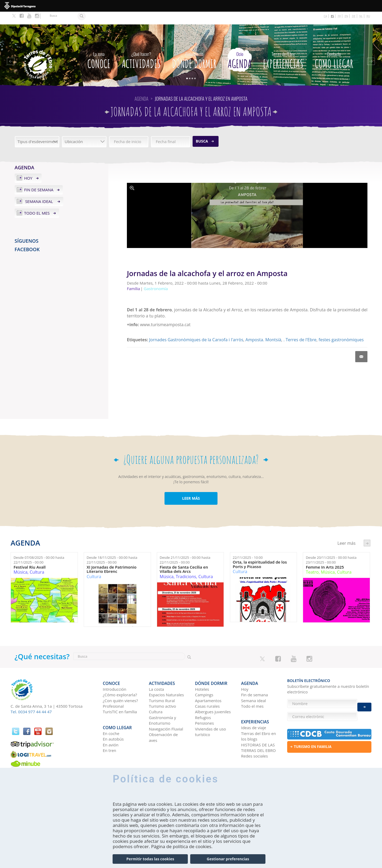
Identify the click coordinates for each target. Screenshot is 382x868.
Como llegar (334, 46)
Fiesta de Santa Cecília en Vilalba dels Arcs (184, 557)
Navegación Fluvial (166, 713)
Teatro (312, 559)
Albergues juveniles (213, 696)
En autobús (113, 720)
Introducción (115, 674)
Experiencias (283, 46)
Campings (204, 679)
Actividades (141, 46)
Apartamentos (208, 685)
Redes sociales (254, 737)
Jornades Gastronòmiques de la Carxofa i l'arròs (196, 327)
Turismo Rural (162, 685)
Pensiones (204, 707)
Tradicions (186, 564)
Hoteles (202, 674)
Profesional (113, 690)
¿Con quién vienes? (120, 685)
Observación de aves (163, 722)
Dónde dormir (194, 46)
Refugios (203, 702)
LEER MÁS (191, 486)
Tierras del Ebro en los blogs (259, 718)
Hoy (28, 165)
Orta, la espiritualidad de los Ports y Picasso (260, 552)
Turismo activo (163, 690)
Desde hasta (39, 547)
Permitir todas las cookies (150, 859)
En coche (111, 715)
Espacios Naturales (166, 679)
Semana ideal (39, 189)
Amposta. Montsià (263, 327)
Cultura (37, 559)
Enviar (364, 704)
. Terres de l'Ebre (300, 327)
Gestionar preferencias (228, 859)
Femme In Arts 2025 (325, 554)
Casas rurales (207, 690)
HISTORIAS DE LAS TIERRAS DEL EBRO (258, 729)
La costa (156, 674)
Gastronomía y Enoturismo (163, 705)
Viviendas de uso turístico (210, 716)
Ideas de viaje (254, 709)
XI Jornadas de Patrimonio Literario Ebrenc (112, 557)
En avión (111, 726)
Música (20, 559)
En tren (110, 732)
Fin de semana (39, 177)
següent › (367, 530)
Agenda (240, 46)
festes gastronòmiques (341, 327)
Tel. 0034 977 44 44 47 (31, 699)
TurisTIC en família (120, 696)
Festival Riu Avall (30, 554)
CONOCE (99, 46)
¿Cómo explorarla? (120, 679)
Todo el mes (37, 200)
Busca (202, 128)
